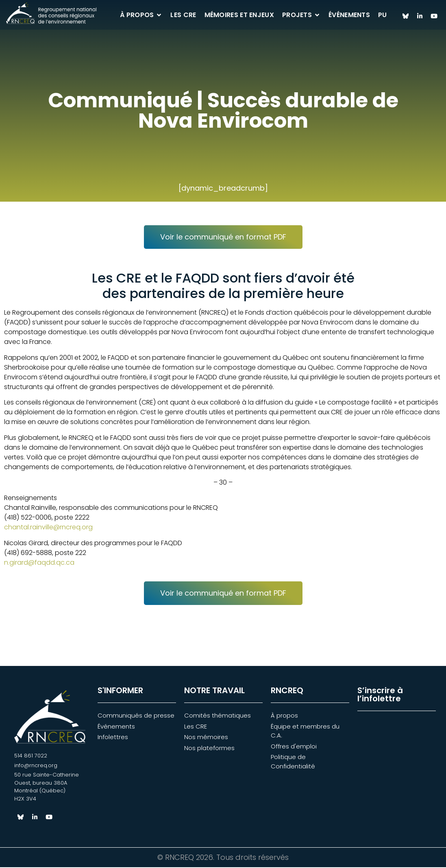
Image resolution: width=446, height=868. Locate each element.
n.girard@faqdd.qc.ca (39, 563)
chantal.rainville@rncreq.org (48, 528)
